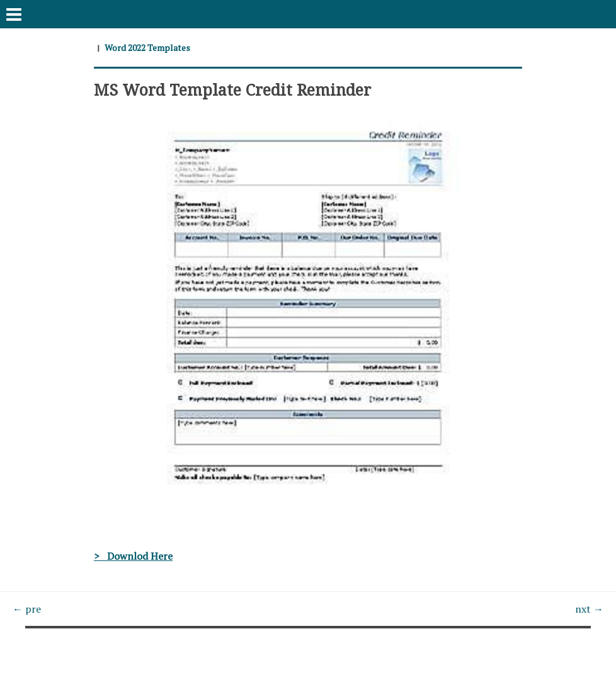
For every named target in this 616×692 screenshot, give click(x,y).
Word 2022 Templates (147, 48)
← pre (27, 609)
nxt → (589, 609)
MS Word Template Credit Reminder (232, 89)
